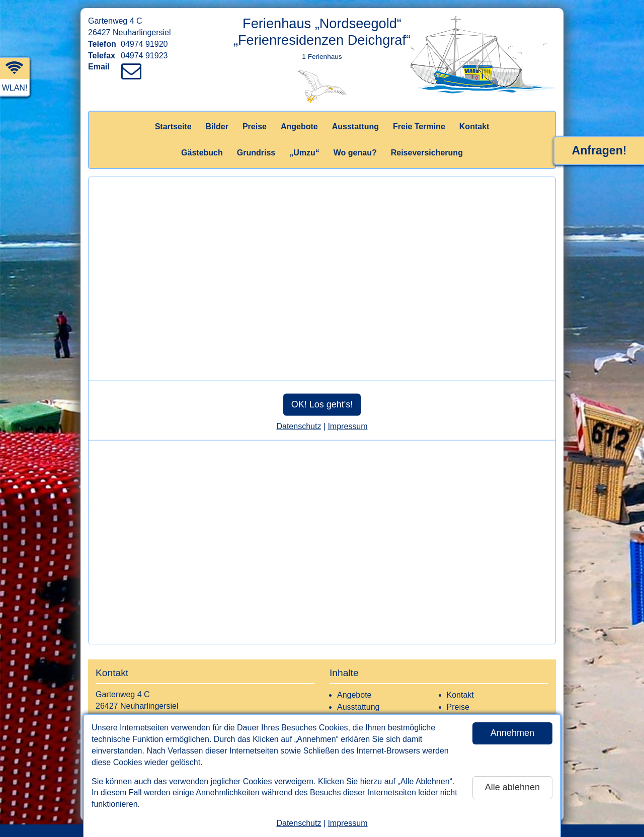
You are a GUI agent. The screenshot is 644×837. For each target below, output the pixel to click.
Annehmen (512, 733)
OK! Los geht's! (322, 404)
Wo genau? (355, 153)
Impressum (347, 823)
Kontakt (474, 127)
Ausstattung (355, 127)
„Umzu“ (304, 153)
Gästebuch (202, 153)
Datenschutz (299, 823)
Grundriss (256, 153)
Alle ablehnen (512, 787)
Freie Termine (419, 127)
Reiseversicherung (427, 153)
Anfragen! (599, 150)
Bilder (217, 127)
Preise (255, 127)
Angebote (299, 127)
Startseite (173, 127)
